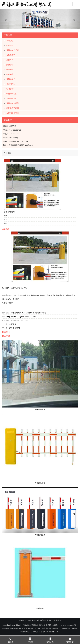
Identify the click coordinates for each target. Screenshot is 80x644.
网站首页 (23, 620)
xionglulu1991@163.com (18, 140)
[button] (6, 19)
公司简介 (31, 620)
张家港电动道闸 (17, 312)
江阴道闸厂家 (29, 312)
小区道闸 (13, 323)
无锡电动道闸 (41, 312)
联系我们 (57, 620)
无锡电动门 (11, 78)
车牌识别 (10, 40)
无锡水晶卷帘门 (13, 112)
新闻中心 (40, 620)
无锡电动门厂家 (13, 49)
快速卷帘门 (11, 69)
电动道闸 (10, 45)
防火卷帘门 (11, 64)
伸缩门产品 (11, 83)
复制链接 (27, 625)
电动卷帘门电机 (13, 107)
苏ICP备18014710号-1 (68, 625)
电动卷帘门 (11, 73)
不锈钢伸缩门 (12, 98)
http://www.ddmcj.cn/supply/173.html (22, 316)
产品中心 (49, 620)
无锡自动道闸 (40, 482)
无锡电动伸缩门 (13, 102)
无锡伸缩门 (11, 54)
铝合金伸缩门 (12, 93)
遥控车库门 (11, 59)
